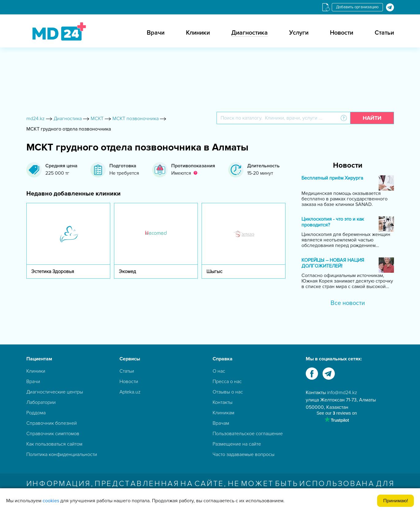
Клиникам (223, 413)
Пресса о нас (227, 382)
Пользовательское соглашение (248, 434)
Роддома (36, 413)
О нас (219, 371)
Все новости (348, 303)
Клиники (198, 33)
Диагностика (250, 33)
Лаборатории (41, 402)
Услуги (299, 33)
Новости (342, 33)
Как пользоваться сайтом (54, 444)
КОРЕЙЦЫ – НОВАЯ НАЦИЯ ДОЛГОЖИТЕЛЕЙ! (333, 263)
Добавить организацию (357, 7)
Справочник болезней (52, 423)
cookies (51, 501)
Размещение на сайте (237, 444)
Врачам (221, 423)
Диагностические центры (55, 392)
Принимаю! (396, 501)
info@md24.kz (342, 393)
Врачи (156, 33)
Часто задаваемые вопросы (244, 454)
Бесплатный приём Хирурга (332, 178)
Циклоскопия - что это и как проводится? (333, 222)
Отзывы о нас (228, 392)
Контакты (223, 402)
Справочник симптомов (53, 434)
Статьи (384, 33)
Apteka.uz (130, 392)
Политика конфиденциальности (62, 454)
